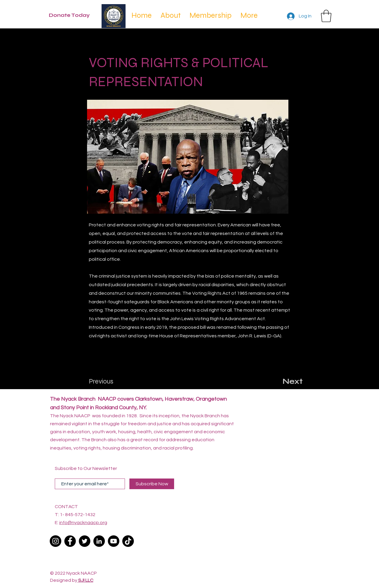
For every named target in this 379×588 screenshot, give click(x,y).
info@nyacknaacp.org (83, 523)
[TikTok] (128, 541)
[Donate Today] (72, 15)
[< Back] (109, 43)
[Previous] (108, 381)
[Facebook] (70, 541)
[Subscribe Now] (152, 484)
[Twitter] (85, 541)
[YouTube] (114, 541)
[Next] (288, 381)
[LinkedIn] (99, 541)
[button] (326, 16)
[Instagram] (56, 541)
